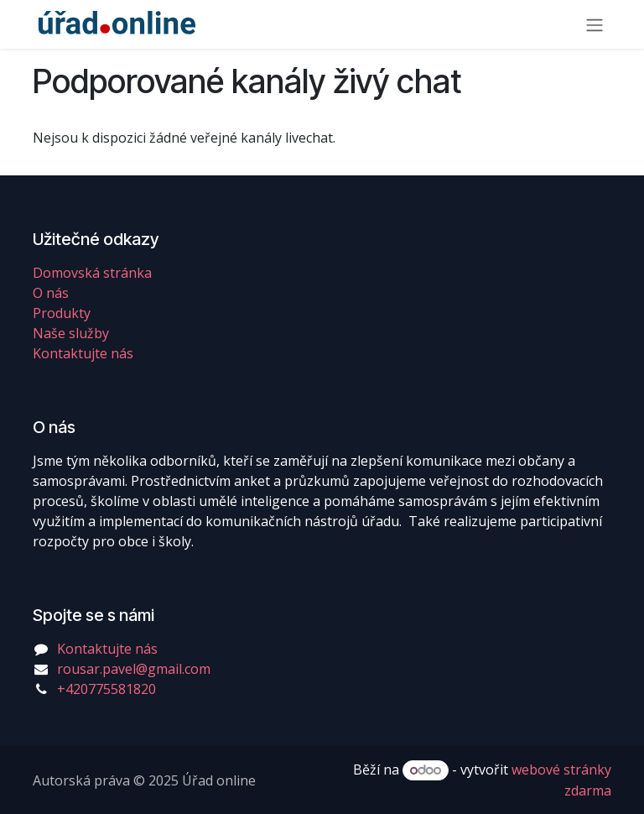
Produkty (62, 313)
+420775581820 (106, 689)
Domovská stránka (92, 273)
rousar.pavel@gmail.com (134, 669)
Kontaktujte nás (83, 353)
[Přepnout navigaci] (595, 24)
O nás (51, 293)
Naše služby (71, 333)
